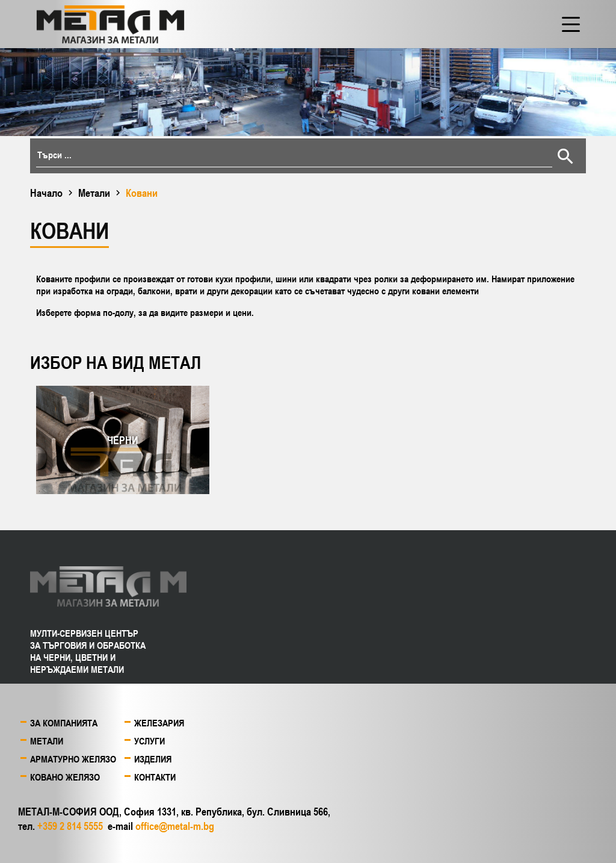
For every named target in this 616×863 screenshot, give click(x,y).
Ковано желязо (65, 777)
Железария (159, 723)
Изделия (153, 759)
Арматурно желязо (73, 759)
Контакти (155, 777)
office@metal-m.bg (175, 826)
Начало (46, 193)
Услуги (149, 741)
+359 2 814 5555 (70, 826)
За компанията (64, 723)
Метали (94, 193)
